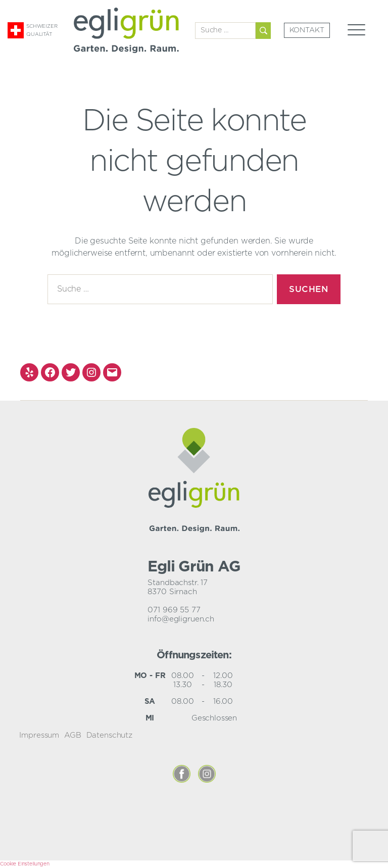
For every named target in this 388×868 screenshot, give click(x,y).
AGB (73, 735)
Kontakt (307, 30)
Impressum (39, 735)
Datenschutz (109, 735)
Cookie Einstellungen (25, 864)
